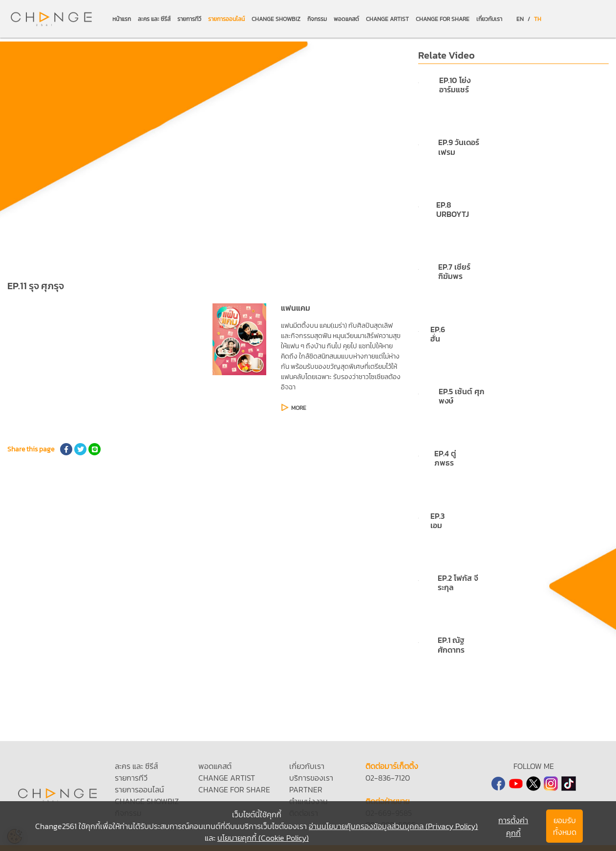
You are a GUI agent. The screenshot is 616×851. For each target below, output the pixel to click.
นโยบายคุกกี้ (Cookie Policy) (263, 838)
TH (538, 19)
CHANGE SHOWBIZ (276, 19)
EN (520, 19)
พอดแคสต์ (346, 19)
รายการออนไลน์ (226, 19)
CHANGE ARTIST (387, 19)
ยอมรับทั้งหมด (565, 826)
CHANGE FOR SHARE (443, 19)
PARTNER (306, 789)
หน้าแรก (122, 19)
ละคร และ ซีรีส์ (154, 19)
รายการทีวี (189, 19)
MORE (299, 408)
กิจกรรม (317, 19)
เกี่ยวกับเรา (489, 19)
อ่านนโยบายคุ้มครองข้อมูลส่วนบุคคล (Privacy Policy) (393, 826)
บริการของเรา (311, 778)
